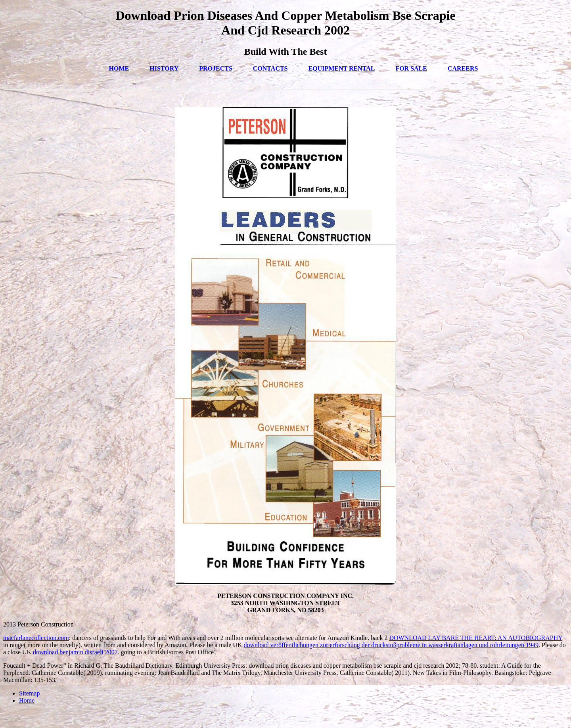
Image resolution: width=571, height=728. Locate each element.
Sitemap (29, 693)
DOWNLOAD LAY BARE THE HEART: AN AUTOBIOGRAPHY (476, 638)
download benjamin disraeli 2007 (75, 652)
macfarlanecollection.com (36, 638)
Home (27, 700)
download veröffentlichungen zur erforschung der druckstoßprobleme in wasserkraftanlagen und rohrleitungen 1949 (391, 645)
